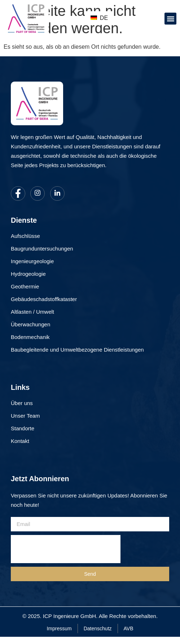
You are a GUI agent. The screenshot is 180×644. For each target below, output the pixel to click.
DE (99, 18)
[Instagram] (38, 193)
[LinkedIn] (57, 193)
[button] (170, 19)
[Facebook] (18, 193)
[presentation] (66, 549)
